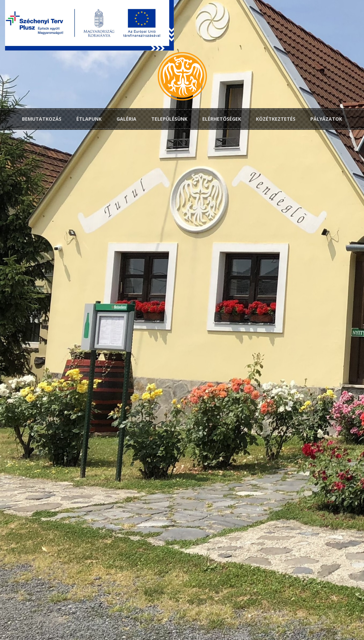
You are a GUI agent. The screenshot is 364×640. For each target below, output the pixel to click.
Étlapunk (89, 119)
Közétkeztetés (276, 119)
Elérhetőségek (222, 119)
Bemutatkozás (42, 119)
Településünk (169, 119)
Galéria (126, 119)
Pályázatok (326, 119)
